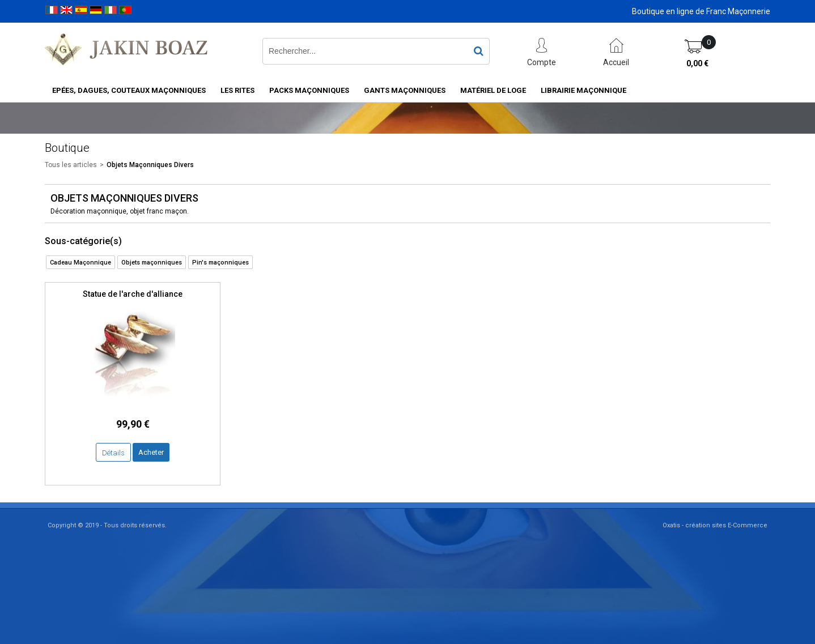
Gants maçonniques (405, 90)
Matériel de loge (493, 90)
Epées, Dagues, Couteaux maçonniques (129, 90)
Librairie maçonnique (583, 90)
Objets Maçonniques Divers (150, 165)
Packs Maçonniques (309, 90)
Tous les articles (71, 165)
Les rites (237, 90)
